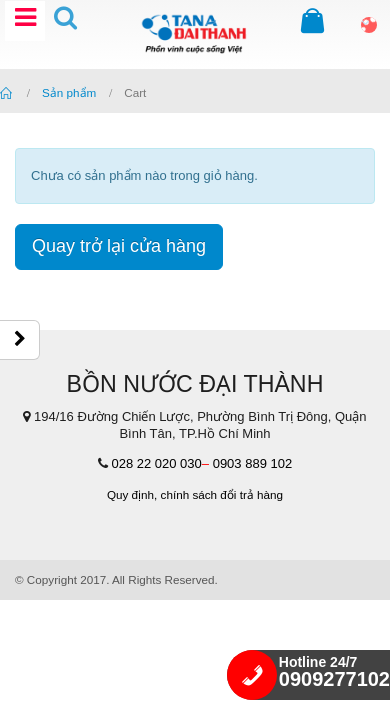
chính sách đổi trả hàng (222, 494)
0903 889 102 (253, 463)
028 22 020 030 (156, 463)
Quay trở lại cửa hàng (119, 246)
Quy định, (132, 494)
